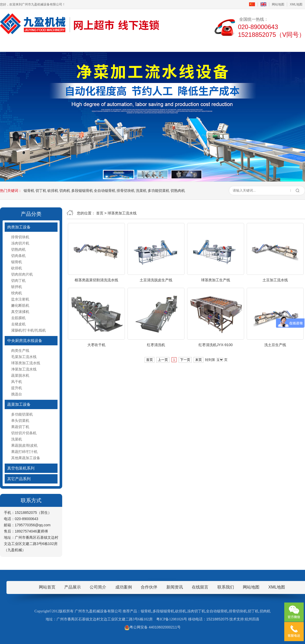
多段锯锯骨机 (82, 191)
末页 (198, 360)
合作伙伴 (149, 587)
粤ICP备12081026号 (172, 619)
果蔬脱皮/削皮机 (24, 445)
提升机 (17, 388)
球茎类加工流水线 (26, 363)
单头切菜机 (20, 421)
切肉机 (65, 191)
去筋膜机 (18, 318)
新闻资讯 (133, 45)
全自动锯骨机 (105, 191)
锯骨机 (29, 191)
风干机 (17, 382)
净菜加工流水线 (24, 369)
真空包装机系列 (21, 468)
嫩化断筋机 (20, 305)
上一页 (163, 360)
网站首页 (47, 587)
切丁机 (41, 191)
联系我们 (248, 45)
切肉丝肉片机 (22, 274)
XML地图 (296, 4)
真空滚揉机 (20, 312)
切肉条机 (18, 256)
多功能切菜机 (159, 191)
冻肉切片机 (20, 243)
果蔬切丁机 (20, 427)
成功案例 (172, 45)
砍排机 (53, 191)
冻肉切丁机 (196, 611)
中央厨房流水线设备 (25, 341)
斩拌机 (17, 287)
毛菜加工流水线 (24, 357)
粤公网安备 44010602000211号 (152, 627)
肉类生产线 (20, 351)
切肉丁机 (18, 281)
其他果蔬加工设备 (26, 458)
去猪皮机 (18, 324)
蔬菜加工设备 (19, 404)
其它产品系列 (19, 479)
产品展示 (95, 45)
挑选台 (17, 394)
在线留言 (210, 45)
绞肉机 (17, 293)
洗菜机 (141, 191)
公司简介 (57, 45)
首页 (19, 45)
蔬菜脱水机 (20, 375)
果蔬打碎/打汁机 (24, 452)
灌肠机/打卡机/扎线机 (29, 330)
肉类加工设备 (19, 227)
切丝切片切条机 (24, 433)
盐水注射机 (20, 299)
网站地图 (278, 4)
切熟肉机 (178, 191)
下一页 (185, 360)
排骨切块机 (126, 191)
